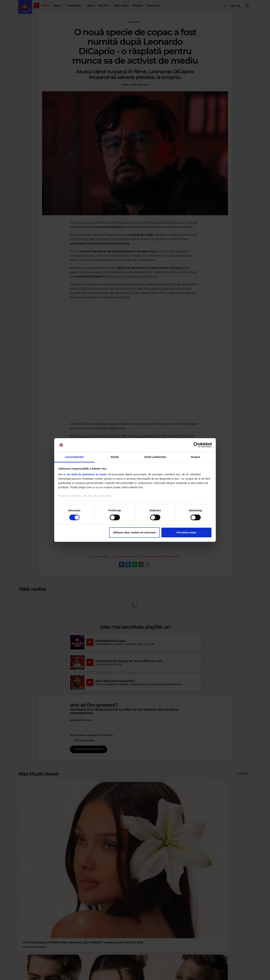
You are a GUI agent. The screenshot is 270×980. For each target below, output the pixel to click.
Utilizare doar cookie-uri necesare (134, 532)
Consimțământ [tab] (74, 457)
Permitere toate (186, 532)
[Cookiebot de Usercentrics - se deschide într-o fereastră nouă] (196, 445)
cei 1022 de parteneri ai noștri (87, 474)
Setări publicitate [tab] (155, 457)
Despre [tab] (196, 457)
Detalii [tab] (115, 457)
